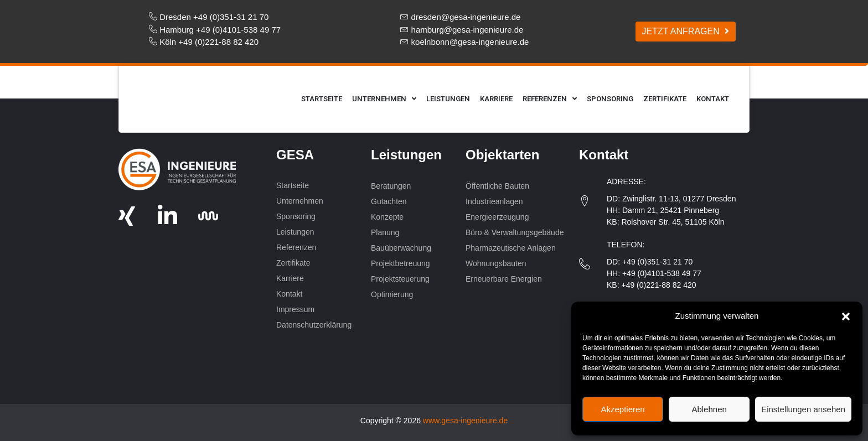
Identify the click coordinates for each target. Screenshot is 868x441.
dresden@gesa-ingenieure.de (466, 17)
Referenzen (550, 99)
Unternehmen (384, 99)
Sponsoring (610, 99)
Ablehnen (709, 409)
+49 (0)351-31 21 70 (657, 262)
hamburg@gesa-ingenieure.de (467, 30)
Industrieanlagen (494, 201)
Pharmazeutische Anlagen (511, 248)
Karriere (496, 99)
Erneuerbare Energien (505, 279)
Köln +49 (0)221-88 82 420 (209, 42)
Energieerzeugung (497, 217)
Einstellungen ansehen (803, 409)
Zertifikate (665, 99)
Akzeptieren (622, 409)
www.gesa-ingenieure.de (465, 421)
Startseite (322, 99)
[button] (846, 316)
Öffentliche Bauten (497, 186)
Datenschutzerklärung (314, 325)
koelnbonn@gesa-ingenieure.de (470, 42)
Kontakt (713, 99)
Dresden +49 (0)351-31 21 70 (214, 17)
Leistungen (448, 99)
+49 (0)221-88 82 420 (658, 285)
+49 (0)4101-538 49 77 (662, 273)
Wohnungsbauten (497, 263)
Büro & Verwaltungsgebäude (515, 232)
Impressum (295, 309)
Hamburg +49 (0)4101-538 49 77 (220, 30)
